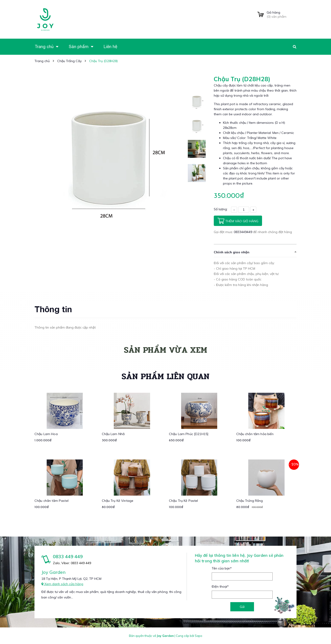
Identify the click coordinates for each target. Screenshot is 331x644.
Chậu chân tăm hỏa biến (255, 434)
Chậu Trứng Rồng (250, 501)
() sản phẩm (282, 14)
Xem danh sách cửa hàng (62, 584)
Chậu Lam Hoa (46, 434)
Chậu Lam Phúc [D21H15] (189, 434)
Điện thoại (220, 586)
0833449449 (243, 232)
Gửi (242, 607)
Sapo (198, 636)
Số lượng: (221, 209)
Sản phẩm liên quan (165, 376)
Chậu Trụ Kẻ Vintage (118, 501)
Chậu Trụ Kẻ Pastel (184, 501)
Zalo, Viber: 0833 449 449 (72, 563)
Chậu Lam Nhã (113, 434)
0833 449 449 (68, 556)
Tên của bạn (222, 568)
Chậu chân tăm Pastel (51, 501)
